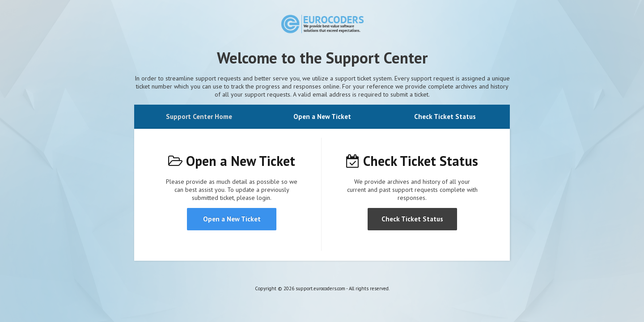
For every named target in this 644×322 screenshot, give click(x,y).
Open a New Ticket (322, 117)
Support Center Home (199, 117)
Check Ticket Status (445, 117)
